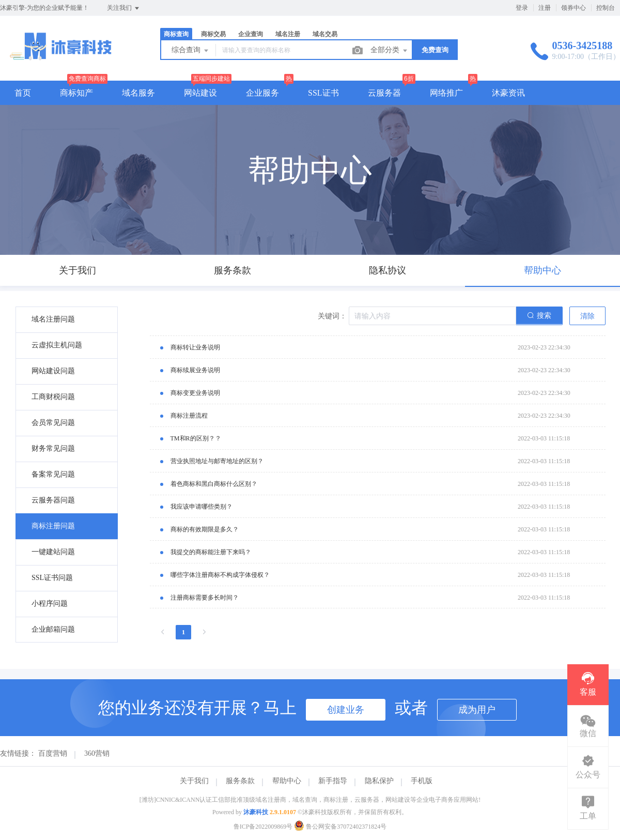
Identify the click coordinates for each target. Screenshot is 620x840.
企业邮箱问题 (53, 629)
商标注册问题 (53, 526)
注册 (545, 8)
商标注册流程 (189, 416)
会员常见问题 (53, 423)
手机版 (422, 781)
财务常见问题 (53, 448)
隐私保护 (379, 781)
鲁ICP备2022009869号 (263, 827)
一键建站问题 (53, 552)
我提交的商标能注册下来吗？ (211, 552)
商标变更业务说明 (195, 393)
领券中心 (574, 8)
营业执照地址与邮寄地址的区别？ (217, 461)
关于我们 (194, 781)
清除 (587, 316)
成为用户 (477, 710)
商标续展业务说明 (195, 370)
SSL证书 (323, 93)
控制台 (606, 8)
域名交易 (325, 34)
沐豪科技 (256, 812)
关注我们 (124, 8)
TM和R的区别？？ (196, 438)
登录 (522, 8)
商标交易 (213, 34)
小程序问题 (50, 604)
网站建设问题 (53, 371)
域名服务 (138, 93)
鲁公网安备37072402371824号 (340, 827)
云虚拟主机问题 (57, 345)
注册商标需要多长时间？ (205, 598)
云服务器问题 (53, 500)
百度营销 (53, 753)
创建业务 (346, 710)
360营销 (97, 753)
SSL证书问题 (52, 578)
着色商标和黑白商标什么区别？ (214, 484)
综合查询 (191, 51)
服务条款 (240, 781)
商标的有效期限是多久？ (205, 529)
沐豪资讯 (508, 93)
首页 (23, 93)
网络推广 (446, 93)
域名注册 (288, 34)
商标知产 (76, 93)
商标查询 (176, 34)
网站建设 (200, 93)
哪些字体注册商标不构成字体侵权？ (220, 575)
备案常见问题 (53, 474)
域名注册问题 (53, 319)
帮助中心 (287, 781)
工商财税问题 (53, 397)
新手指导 (333, 781)
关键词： (332, 316)
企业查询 (251, 34)
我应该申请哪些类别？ (202, 507)
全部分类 (390, 51)
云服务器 (384, 93)
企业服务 (262, 93)
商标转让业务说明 (195, 347)
